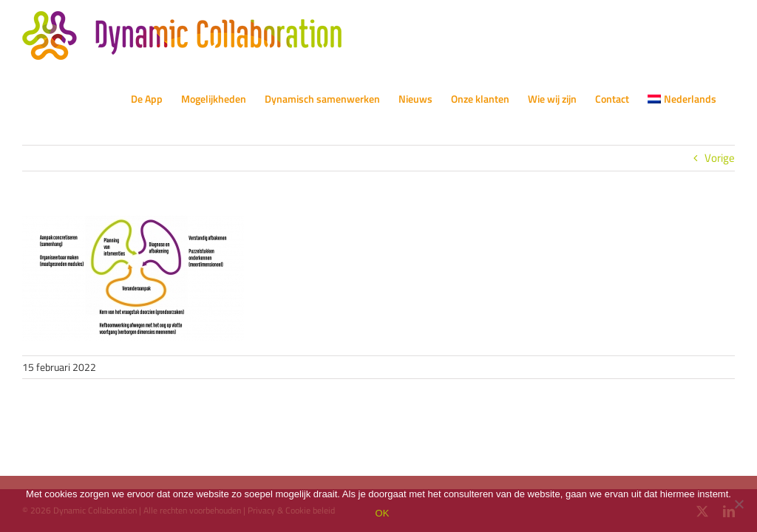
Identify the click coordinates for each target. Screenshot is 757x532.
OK (383, 513)
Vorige (720, 158)
